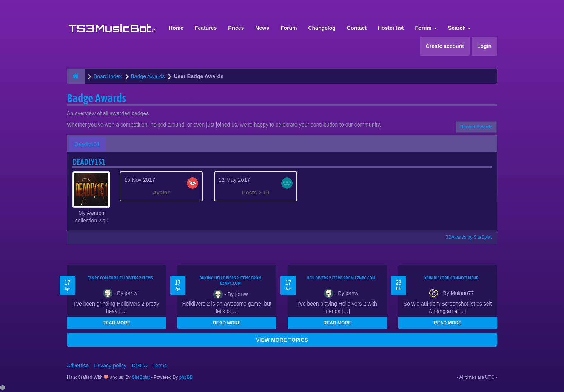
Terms (160, 366)
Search (460, 28)
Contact (357, 28)
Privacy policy (110, 366)
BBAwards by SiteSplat (465, 237)
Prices (236, 28)
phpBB (186, 377)
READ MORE (116, 323)
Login (484, 46)
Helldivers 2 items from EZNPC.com (341, 278)
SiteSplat (140, 377)
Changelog (322, 28)
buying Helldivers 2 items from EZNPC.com (231, 281)
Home (176, 28)
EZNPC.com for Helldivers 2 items (120, 278)
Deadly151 (87, 144)
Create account (445, 46)
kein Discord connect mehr (452, 278)
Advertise (78, 366)
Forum (289, 28)
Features (206, 28)
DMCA (139, 366)
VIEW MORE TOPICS (282, 340)
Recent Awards (476, 127)
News (262, 28)
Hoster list (391, 28)
